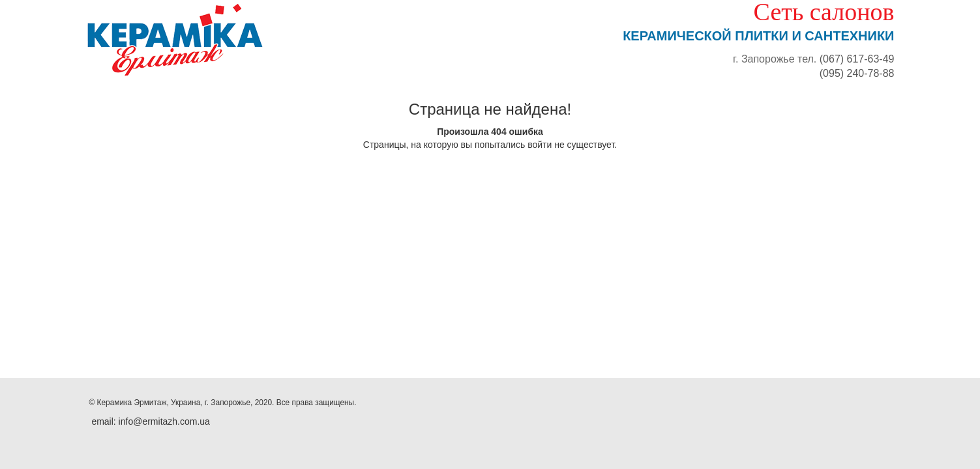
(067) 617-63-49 (857, 59)
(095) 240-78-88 (857, 73)
